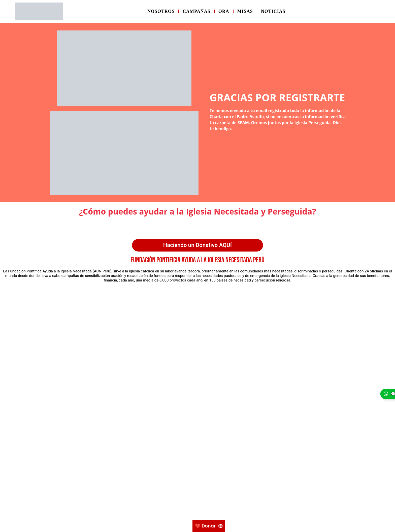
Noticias (273, 11)
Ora (224, 11)
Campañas (196, 11)
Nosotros (161, 11)
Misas (245, 11)
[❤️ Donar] (209, 526)
